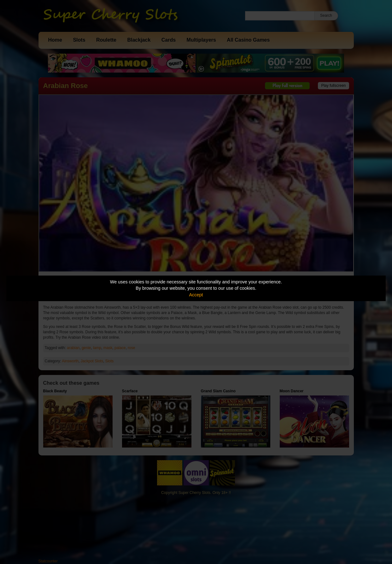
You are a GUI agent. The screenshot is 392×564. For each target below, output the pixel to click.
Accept (196, 295)
